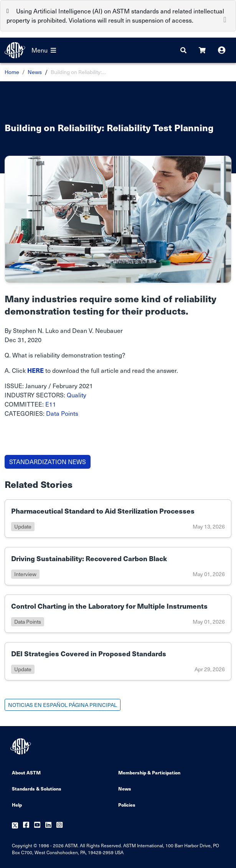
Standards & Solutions (37, 788)
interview (25, 574)
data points (28, 622)
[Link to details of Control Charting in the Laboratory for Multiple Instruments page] (118, 614)
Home (12, 72)
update (23, 526)
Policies (127, 805)
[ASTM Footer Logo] (21, 746)
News (35, 72)
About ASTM (26, 772)
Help (17, 805)
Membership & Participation (149, 772)
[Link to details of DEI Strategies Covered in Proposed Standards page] (118, 661)
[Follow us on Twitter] (15, 825)
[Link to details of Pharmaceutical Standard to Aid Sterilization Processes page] (118, 519)
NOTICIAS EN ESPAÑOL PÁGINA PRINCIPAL (63, 705)
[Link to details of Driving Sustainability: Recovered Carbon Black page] (118, 566)
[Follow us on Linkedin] (48, 825)
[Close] (225, 19)
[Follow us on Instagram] (59, 825)
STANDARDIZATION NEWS (48, 462)
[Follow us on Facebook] (26, 825)
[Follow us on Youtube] (37, 825)
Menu (44, 50)
